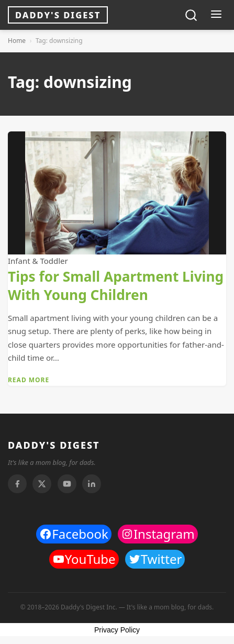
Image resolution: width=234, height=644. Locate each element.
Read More (29, 380)
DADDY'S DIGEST (54, 445)
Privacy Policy (117, 630)
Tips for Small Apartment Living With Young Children (116, 285)
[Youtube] (67, 484)
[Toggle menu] (216, 15)
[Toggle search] (191, 15)
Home (17, 41)
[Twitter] (42, 484)
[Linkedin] (92, 484)
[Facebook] (17, 484)
